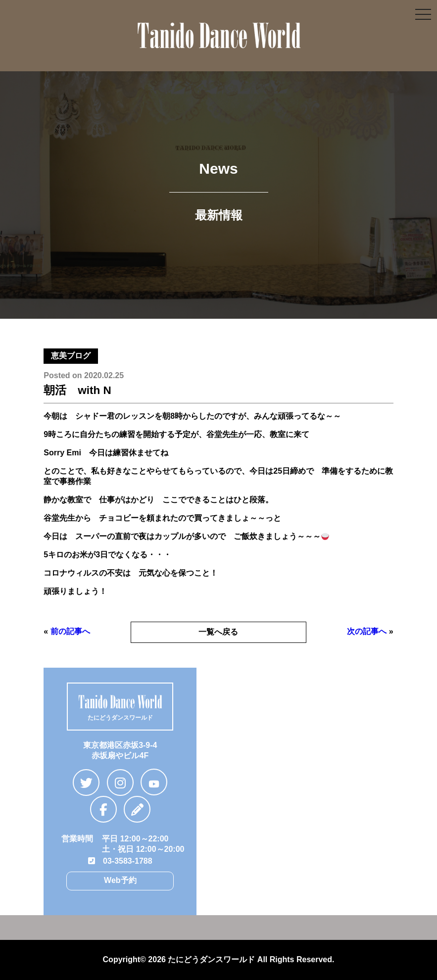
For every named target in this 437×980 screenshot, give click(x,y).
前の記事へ (70, 631)
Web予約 (120, 880)
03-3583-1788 (120, 861)
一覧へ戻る (218, 632)
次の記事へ (367, 631)
